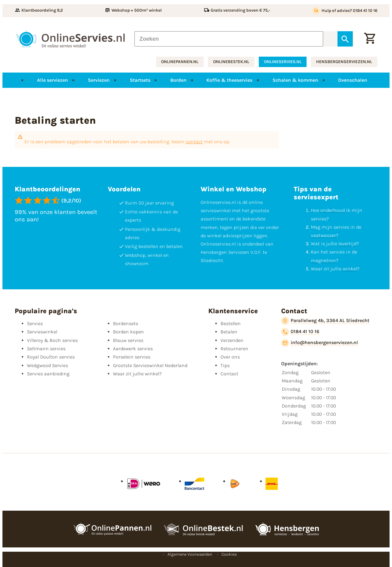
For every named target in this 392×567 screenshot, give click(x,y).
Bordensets (126, 323)
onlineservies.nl (283, 62)
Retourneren (234, 349)
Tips (225, 365)
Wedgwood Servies (47, 365)
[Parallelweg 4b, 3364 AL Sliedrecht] (325, 321)
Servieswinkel (42, 332)
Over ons (230, 357)
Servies (35, 323)
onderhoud (333, 210)
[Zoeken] (229, 39)
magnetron (323, 260)
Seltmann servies (46, 349)
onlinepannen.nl (180, 62)
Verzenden (232, 340)
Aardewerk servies (133, 349)
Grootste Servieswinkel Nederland (150, 365)
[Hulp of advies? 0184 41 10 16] (345, 11)
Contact (229, 374)
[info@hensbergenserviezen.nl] (320, 343)
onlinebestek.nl (231, 62)
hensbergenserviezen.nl (344, 62)
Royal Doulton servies (51, 357)
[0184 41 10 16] (300, 332)
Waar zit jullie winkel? (137, 374)
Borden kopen (128, 332)
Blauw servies (128, 340)
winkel (350, 269)
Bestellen (231, 323)
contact (194, 142)
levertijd (347, 244)
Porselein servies (132, 357)
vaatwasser (323, 235)
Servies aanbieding (48, 374)
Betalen (229, 332)
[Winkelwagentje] (370, 39)
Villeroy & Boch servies (52, 340)
